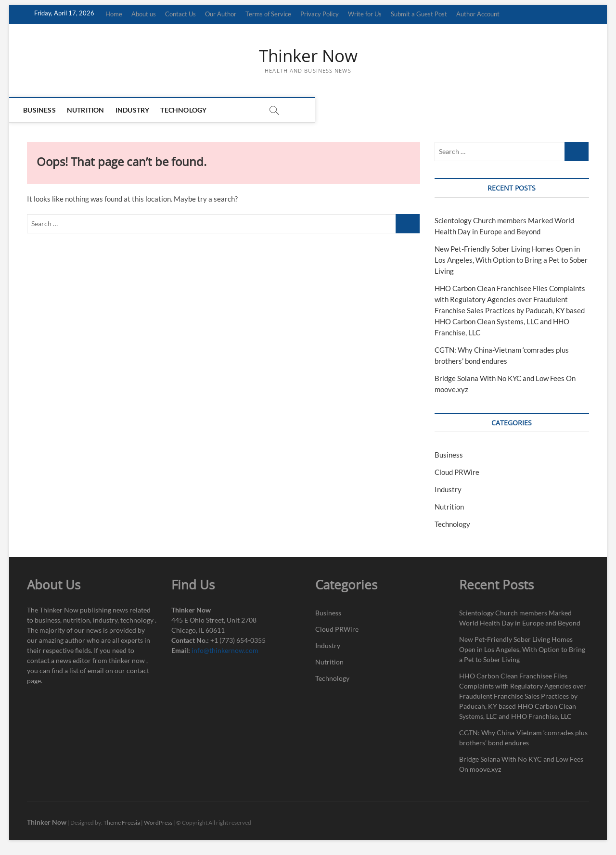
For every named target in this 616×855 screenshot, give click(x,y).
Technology (192, 110)
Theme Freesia (122, 823)
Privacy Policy (320, 14)
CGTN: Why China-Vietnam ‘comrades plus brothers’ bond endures (523, 739)
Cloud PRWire (457, 473)
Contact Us (180, 14)
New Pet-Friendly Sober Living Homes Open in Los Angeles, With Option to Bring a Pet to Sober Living (511, 260)
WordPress (158, 823)
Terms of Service (268, 14)
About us (144, 14)
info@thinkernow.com (225, 651)
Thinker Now (308, 56)
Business (48, 110)
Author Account (478, 14)
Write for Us (365, 14)
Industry (141, 110)
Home (114, 14)
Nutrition (94, 110)
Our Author (221, 14)
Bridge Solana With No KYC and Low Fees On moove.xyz (521, 765)
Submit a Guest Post (419, 14)
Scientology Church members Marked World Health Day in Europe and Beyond (520, 619)
